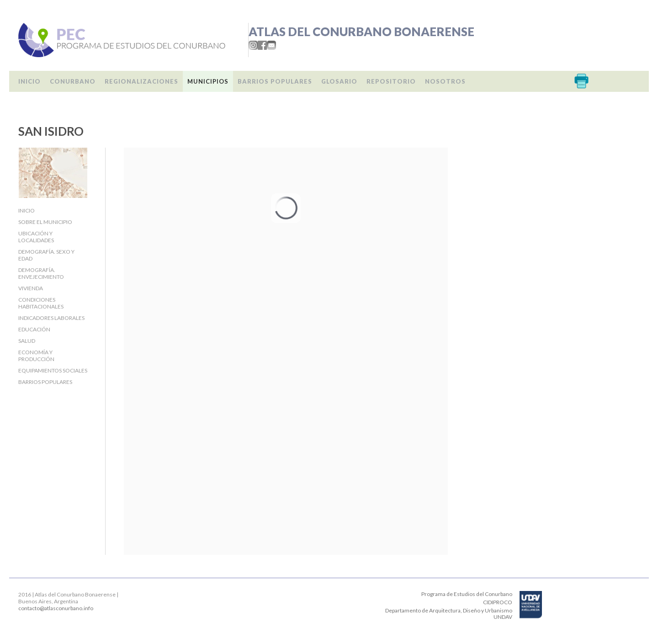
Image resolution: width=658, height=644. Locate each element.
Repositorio (391, 81)
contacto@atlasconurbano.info (56, 608)
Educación (34, 329)
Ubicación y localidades (36, 237)
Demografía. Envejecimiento (41, 273)
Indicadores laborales (51, 318)
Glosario (339, 81)
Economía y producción (36, 356)
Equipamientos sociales (53, 370)
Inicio (29, 81)
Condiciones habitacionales (41, 303)
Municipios (208, 81)
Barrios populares (275, 81)
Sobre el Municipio (45, 222)
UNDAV (503, 617)
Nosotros (445, 81)
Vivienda (31, 288)
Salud (27, 341)
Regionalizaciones (141, 81)
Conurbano (73, 81)
